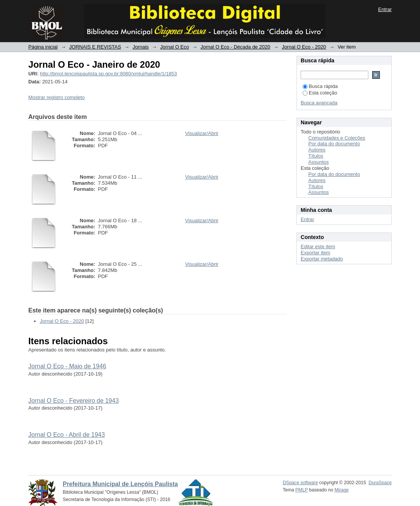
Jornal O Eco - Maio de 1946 (67, 366)
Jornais (141, 47)
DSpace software (300, 483)
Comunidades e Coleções (337, 138)
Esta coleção (320, 93)
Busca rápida (320, 86)
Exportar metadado (322, 259)
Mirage (342, 490)
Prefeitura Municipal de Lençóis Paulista (120, 484)
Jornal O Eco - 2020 (304, 47)
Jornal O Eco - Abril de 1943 (67, 435)
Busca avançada (319, 103)
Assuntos (318, 162)
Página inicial (43, 47)
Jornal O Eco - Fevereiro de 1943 (74, 401)
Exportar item (315, 253)
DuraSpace (380, 483)
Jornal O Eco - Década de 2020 (235, 47)
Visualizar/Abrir (202, 133)
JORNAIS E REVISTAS (95, 47)
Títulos (316, 156)
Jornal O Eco (175, 47)
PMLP (302, 490)
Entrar (385, 9)
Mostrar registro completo (56, 97)
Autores (317, 150)
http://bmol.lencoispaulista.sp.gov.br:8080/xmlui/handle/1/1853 (108, 74)
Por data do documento (334, 144)
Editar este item (318, 246)
